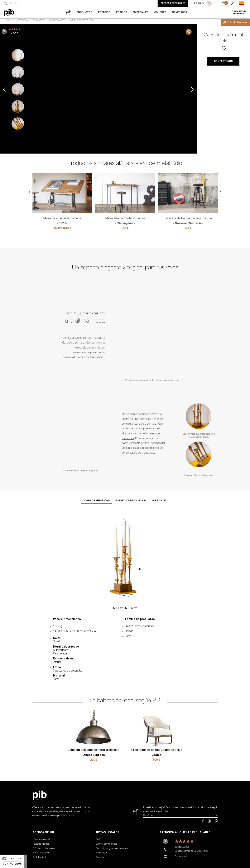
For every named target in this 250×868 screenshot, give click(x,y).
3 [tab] (18, 92)
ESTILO (203, 3)
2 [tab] (18, 74)
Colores (160, 12)
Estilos (122, 12)
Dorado (129, 634)
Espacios (104, 12)
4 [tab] (18, 109)
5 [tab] (18, 126)
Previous (4, 92)
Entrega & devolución (131, 503)
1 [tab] (18, 57)
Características (97, 503)
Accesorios (38, 22)
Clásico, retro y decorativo (140, 629)
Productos (84, 12)
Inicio (8, 22)
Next (192, 92)
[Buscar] (5, 3)
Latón (128, 639)
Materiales (141, 12)
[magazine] (68, 13)
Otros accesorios (57, 22)
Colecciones (22, 22)
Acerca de (159, 503)
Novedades (180, 12)
